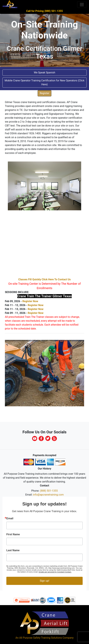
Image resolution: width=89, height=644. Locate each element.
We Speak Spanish (44, 73)
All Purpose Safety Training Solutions (41, 638)
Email (10, 518)
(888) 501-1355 (49, 491)
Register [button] (45, 93)
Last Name (13, 550)
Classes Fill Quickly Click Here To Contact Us (44, 279)
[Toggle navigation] (82, 5)
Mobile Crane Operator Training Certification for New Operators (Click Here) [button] (44, 82)
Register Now (30, 301)
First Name (13, 534)
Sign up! (45, 581)
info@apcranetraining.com (48, 495)
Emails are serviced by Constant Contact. (55, 572)
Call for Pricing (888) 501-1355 (44, 11)
